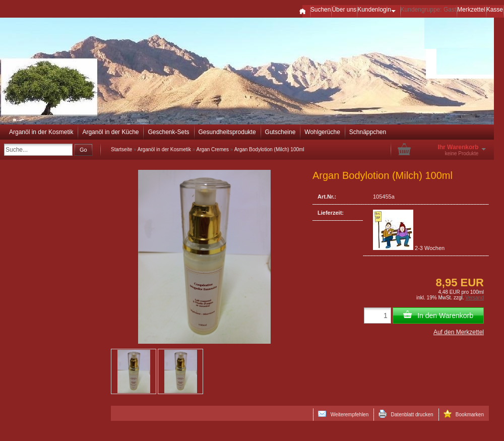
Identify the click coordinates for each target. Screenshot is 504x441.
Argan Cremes (213, 149)
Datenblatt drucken (406, 414)
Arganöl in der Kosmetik (41, 132)
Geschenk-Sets (168, 132)
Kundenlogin (378, 10)
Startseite (121, 149)
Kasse (495, 10)
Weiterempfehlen (343, 414)
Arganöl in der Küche (110, 132)
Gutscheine (280, 132)
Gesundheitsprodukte (227, 132)
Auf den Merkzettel (459, 332)
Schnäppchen (368, 132)
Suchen (321, 10)
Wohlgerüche (322, 132)
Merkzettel (471, 10)
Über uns (344, 10)
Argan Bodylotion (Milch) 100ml (269, 149)
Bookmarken (464, 414)
